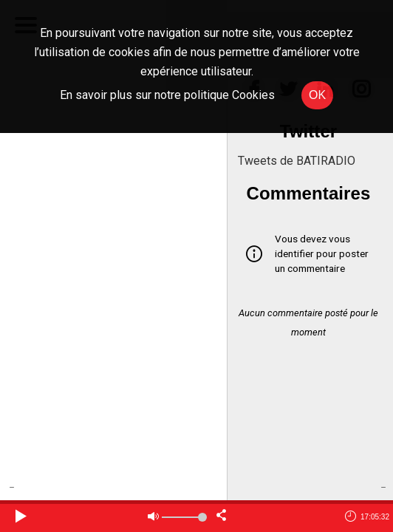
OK (317, 95)
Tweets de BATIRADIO (297, 161)
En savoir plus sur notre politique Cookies (167, 95)
